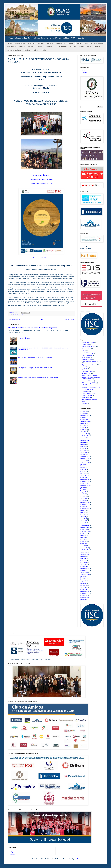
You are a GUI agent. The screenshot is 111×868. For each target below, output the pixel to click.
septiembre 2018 (85, 575)
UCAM (84, 351)
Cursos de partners (87, 395)
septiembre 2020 (85, 531)
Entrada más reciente (14, 320)
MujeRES (22, 47)
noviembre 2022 (85, 482)
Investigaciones (86, 357)
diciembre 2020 (85, 525)
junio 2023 (83, 467)
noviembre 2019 (85, 550)
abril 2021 (83, 517)
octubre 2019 (84, 552)
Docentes (50, 43)
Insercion (31, 47)
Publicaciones (86, 391)
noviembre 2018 (85, 571)
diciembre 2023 (85, 457)
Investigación (61, 43)
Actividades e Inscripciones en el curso (41, 184)
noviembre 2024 (85, 436)
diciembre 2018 (85, 569)
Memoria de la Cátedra (14, 50)
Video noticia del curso (41, 175)
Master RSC (85, 345)
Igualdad (84, 369)
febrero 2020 (84, 544)
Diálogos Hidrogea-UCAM (89, 383)
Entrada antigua (70, 320)
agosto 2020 (84, 533)
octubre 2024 (84, 438)
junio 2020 (83, 538)
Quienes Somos (20, 43)
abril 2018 (83, 583)
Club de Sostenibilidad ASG (94, 43)
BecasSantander (87, 397)
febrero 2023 (84, 475)
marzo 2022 (84, 496)
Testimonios (63, 47)
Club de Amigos (86, 349)
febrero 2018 (84, 587)
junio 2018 (83, 579)
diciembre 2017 (85, 591)
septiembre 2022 (85, 486)
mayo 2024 (83, 446)
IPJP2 (84, 402)
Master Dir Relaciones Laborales (91, 387)
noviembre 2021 (85, 504)
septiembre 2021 (85, 509)
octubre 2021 (84, 506)
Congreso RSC (86, 373)
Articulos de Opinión (87, 371)
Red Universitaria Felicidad (89, 399)
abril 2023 (83, 471)
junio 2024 (83, 444)
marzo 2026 (84, 411)
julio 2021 (83, 511)
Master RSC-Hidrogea (88, 353)
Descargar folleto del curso (41, 258)
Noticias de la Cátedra (18, 315)
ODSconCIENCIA (87, 359)
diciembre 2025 (85, 415)
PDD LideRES (11, 47)
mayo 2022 (83, 492)
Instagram (12, 852)
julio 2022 (83, 488)
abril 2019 (83, 560)
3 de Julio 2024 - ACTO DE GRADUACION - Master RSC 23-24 (35, 358)
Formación (41, 43)
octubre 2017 (84, 596)
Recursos (73, 47)
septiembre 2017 (85, 598)
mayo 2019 (83, 558)
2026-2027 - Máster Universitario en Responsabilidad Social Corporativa (33, 328)
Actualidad (31, 43)
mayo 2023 (83, 469)
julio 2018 (83, 577)
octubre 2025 (84, 419)
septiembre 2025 (85, 421)
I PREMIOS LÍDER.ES (24, 338)
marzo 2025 (84, 430)
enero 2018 (84, 589)
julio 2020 (83, 535)
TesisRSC (85, 404)
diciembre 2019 (85, 548)
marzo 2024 (84, 451)
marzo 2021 (84, 519)
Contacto (97, 47)
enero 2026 (84, 413)
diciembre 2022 (85, 479)
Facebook (27, 50)
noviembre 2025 (85, 417)
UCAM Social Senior (88, 385)
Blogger (79, 859)
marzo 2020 (84, 542)
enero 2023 (84, 477)
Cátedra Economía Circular (89, 375)
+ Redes (43, 50)
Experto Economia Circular (89, 365)
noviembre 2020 (85, 527)
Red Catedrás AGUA (88, 389)
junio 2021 (83, 513)
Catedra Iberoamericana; (89, 393)
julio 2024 (83, 442)
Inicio (43, 320)
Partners (80, 43)
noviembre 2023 (85, 459)
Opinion (81, 47)
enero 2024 (84, 455)
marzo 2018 (84, 585)
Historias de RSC (51, 47)
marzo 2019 (84, 562)
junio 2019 (83, 556)
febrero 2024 (84, 453)
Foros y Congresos (87, 355)
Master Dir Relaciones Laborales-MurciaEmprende (91, 378)
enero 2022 (84, 500)
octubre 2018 (84, 573)
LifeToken (71, 43)
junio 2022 (83, 490)
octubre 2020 (84, 529)
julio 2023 (83, 465)
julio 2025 (83, 424)
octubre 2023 (84, 461)
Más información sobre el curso (41, 180)
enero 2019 (84, 567)
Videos (89, 47)
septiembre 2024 (85, 440)
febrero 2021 (84, 521)
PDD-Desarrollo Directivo (89, 347)
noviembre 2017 (85, 594)
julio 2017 (83, 600)
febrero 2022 (84, 498)
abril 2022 (83, 494)
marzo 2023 (84, 473)
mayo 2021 (83, 515)
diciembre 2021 (85, 502)
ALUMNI (39, 47)
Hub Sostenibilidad (87, 381)
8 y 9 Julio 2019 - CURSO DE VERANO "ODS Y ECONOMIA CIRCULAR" (38, 378)
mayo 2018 (83, 581)
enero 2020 (84, 546)
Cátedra (9, 43)
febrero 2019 (84, 564)
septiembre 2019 (85, 554)
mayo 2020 (83, 540)
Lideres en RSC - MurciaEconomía (91, 361)
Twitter (36, 50)
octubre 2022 (84, 484)
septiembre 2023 (85, 463)
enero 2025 (84, 432)
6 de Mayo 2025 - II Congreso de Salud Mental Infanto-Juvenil (35, 368)
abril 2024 (83, 448)
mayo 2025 (83, 426)
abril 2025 (83, 428)
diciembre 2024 (85, 434)
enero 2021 (84, 523)
